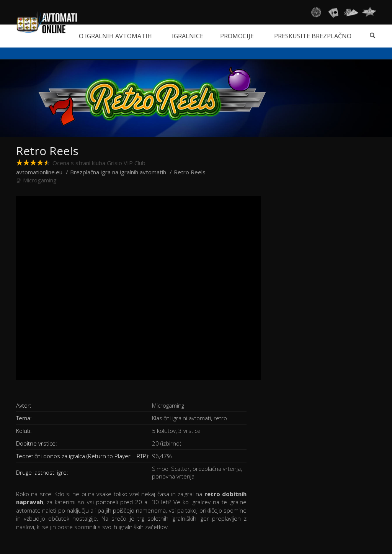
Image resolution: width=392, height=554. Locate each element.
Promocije (237, 36)
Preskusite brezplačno (313, 36)
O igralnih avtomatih (115, 36)
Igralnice (188, 36)
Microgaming (40, 180)
